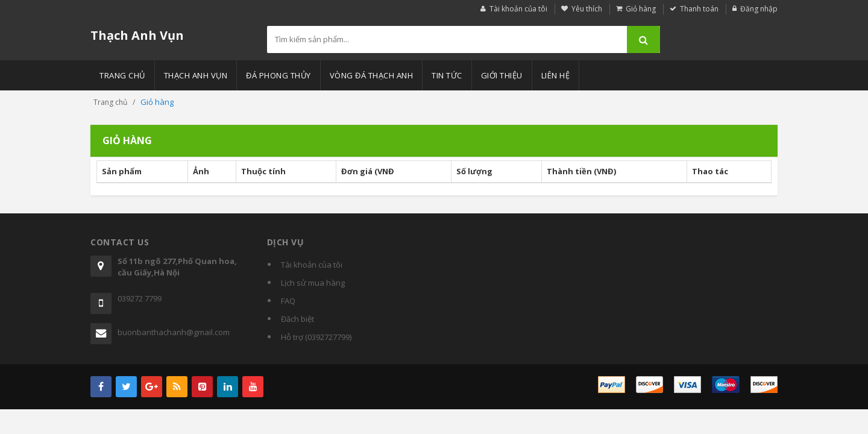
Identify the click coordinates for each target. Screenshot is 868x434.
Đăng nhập (759, 9)
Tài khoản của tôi (518, 9)
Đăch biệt (297, 319)
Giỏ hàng (641, 9)
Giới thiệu (502, 75)
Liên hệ (556, 75)
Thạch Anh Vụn (137, 35)
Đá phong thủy (278, 75)
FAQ (288, 301)
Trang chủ (122, 75)
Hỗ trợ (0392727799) (316, 337)
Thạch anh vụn (196, 75)
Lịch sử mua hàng (313, 283)
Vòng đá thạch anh (372, 75)
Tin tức (447, 75)
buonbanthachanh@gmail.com (174, 332)
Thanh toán (699, 9)
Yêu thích (587, 9)
